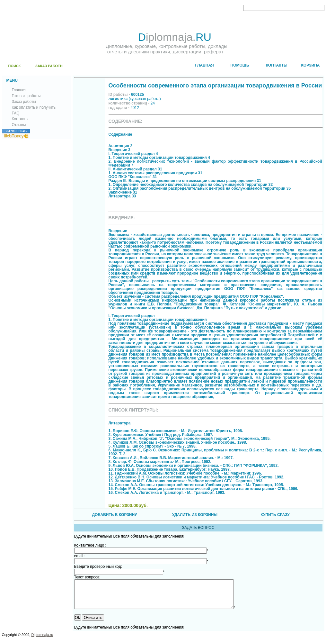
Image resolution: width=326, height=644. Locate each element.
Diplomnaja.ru (42, 640)
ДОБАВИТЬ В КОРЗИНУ (114, 515)
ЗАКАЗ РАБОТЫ (49, 66)
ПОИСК (15, 66)
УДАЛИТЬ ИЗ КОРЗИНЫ (195, 515)
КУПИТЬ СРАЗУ (275, 515)
